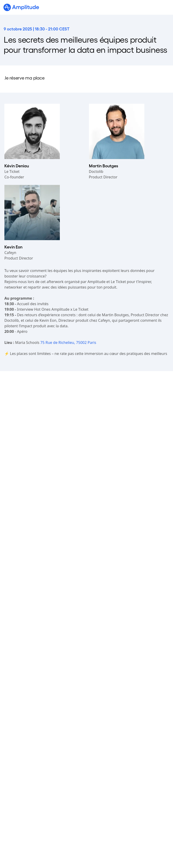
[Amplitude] (21, 7)
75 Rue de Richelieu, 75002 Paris (68, 342)
